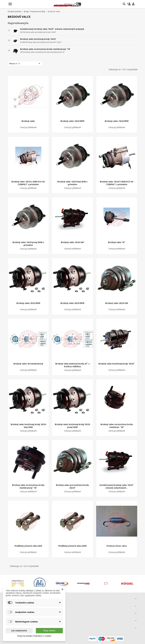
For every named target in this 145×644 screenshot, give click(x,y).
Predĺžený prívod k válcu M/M (72, 546)
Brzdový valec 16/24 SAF (72, 242)
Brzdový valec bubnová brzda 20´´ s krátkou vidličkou (72, 365)
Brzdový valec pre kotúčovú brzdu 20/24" (72, 486)
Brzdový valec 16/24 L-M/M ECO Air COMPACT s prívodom (28, 183)
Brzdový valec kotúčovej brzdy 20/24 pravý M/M (72, 426)
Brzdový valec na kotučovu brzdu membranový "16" (45, 49)
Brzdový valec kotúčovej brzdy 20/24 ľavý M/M (28, 426)
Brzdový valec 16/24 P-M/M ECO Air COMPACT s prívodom (117, 183)
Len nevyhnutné (19, 631)
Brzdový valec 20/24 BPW (28, 303)
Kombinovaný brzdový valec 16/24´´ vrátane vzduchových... (117, 486)
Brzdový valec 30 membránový (28, 364)
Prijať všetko (49, 631)
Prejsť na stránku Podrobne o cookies (34, 636)
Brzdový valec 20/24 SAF (117, 303)
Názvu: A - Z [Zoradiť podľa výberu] (25, 63)
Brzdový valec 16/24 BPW (72, 121)
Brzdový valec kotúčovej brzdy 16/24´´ (38, 39)
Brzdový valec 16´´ (117, 242)
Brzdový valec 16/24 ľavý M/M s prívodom (72, 183)
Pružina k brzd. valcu (117, 546)
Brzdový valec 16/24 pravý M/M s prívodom (28, 244)
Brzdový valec (28, 121)
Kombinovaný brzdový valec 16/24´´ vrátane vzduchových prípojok (52, 29)
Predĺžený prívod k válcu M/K (28, 546)
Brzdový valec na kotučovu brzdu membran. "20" (117, 426)
